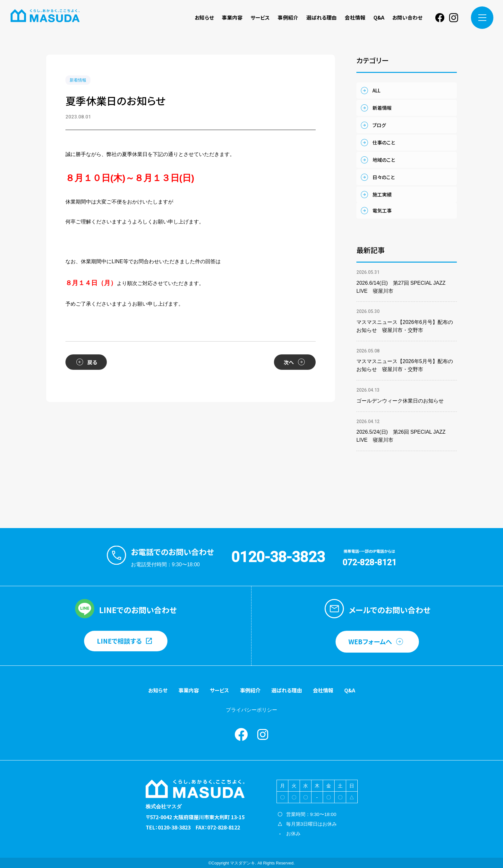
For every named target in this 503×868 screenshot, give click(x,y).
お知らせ (204, 17)
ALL (376, 90)
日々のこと (384, 177)
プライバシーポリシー (251, 710)
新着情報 (78, 80)
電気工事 (382, 210)
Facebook (440, 18)
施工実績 (382, 194)
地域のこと (384, 160)
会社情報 (355, 17)
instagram (454, 18)
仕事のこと (384, 142)
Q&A (379, 17)
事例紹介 (288, 17)
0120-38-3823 (278, 557)
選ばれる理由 (322, 17)
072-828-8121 (370, 562)
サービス (260, 17)
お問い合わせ (407, 17)
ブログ (379, 125)
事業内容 (232, 17)
